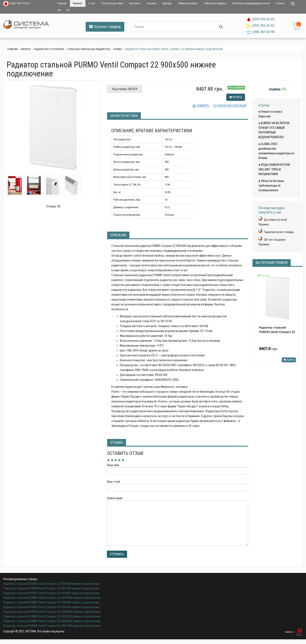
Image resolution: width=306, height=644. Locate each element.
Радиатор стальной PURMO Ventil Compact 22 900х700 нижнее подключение (51, 588)
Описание (118, 235)
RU (69, 10)
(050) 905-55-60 (263, 19)
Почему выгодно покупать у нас (271, 210)
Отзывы (152, 3)
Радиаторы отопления (49, 49)
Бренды (167, 3)
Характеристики (124, 116)
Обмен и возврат (188, 3)
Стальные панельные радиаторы (89, 49)
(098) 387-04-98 (263, 32)
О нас (92, 3)
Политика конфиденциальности (251, 3)
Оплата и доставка (112, 3)
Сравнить (202, 106)
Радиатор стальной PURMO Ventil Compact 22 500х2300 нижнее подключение (52, 616)
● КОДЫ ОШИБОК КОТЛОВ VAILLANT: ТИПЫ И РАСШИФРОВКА (274, 169)
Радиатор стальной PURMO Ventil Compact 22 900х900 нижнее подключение (51, 602)
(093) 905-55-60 (263, 26)
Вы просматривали (272, 263)
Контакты (135, 3)
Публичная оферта (215, 3)
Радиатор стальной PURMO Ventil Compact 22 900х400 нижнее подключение (51, 607)
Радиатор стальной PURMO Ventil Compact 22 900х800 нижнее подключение (51, 593)
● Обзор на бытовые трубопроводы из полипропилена (271, 186)
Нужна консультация (231, 106)
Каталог (78, 3)
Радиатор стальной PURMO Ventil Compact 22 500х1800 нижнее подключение (52, 626)
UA (59, 10)
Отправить (117, 554)
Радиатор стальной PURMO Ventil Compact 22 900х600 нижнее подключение (51, 584)
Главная (62, 3)
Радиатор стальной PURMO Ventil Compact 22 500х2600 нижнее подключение (52, 612)
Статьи (280, 3)
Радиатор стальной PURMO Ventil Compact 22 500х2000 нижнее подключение (52, 621)
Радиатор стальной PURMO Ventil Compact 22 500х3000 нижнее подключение (52, 598)
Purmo (118, 49)
